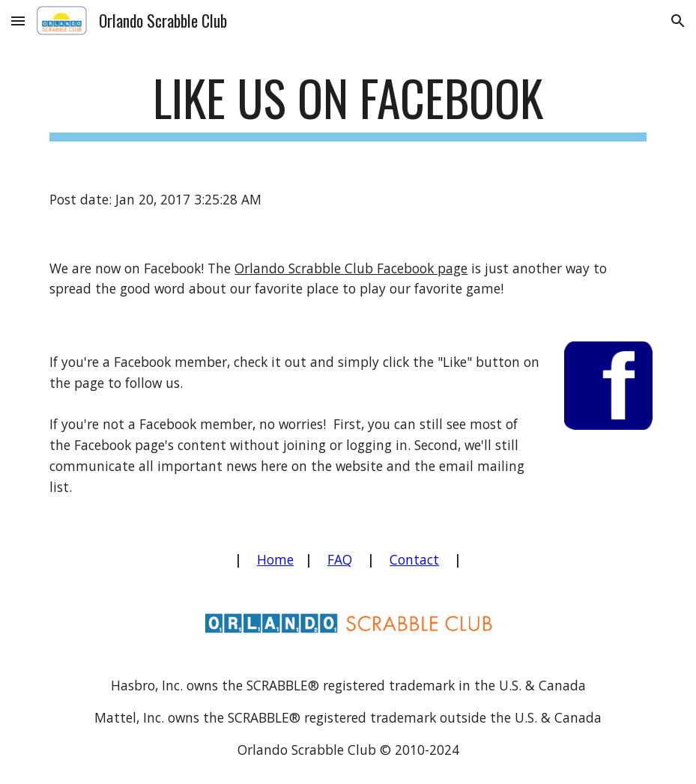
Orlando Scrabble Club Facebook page (351, 268)
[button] (18, 21)
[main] (348, 105)
